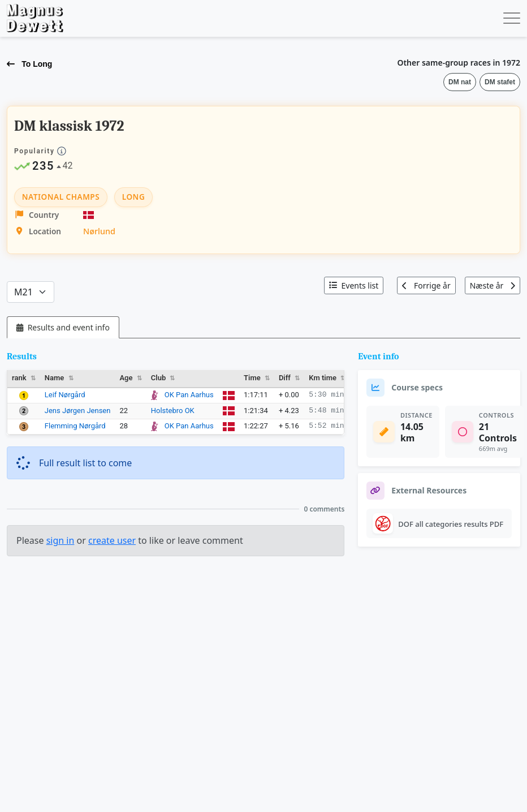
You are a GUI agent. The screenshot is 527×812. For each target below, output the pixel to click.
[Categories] (31, 292)
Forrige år (426, 285)
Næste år (493, 285)
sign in (61, 540)
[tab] (63, 327)
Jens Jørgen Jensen (78, 411)
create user (112, 540)
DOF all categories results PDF (451, 524)
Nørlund (99, 231)
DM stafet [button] (500, 82)
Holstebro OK (173, 411)
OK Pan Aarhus (189, 395)
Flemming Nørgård (75, 426)
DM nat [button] (460, 82)
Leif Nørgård (65, 395)
